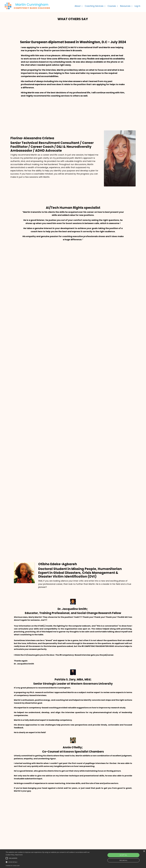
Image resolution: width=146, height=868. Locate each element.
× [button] (144, 851)
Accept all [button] (123, 855)
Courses (112, 6)
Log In (137, 6)
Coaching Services (94, 6)
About (77, 6)
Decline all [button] (124, 860)
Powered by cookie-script (13, 866)
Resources (126, 6)
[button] (49, 862)
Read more (19, 855)
